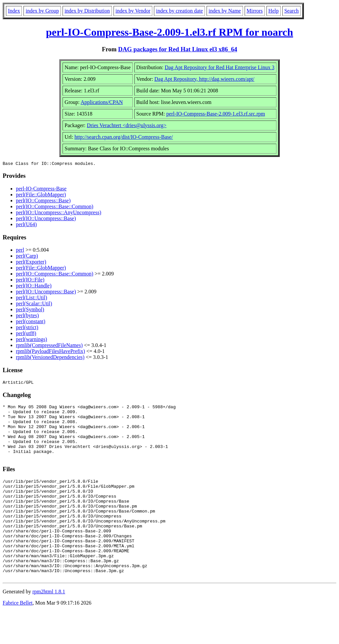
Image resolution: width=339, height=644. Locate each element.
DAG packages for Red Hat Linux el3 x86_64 (178, 49)
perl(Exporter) (31, 263)
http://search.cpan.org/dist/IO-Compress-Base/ (124, 137)
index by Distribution (87, 11)
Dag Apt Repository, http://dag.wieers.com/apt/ (204, 79)
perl (20, 251)
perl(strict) (27, 328)
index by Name (225, 11)
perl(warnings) (31, 340)
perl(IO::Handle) (34, 287)
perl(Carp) (27, 257)
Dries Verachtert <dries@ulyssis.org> (127, 125)
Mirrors (255, 11)
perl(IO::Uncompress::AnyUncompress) (59, 213)
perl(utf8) (26, 334)
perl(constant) (31, 322)
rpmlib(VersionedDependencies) (50, 358)
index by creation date (179, 11)
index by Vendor (133, 11)
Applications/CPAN (102, 102)
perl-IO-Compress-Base (41, 190)
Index (14, 11)
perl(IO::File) (30, 281)
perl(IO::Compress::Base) (43, 201)
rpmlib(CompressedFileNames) (49, 346)
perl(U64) (26, 225)
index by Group (42, 11)
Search (292, 11)
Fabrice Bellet (18, 636)
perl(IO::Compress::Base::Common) (55, 207)
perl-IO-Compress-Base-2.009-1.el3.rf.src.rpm (216, 114)
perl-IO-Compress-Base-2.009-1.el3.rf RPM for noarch (170, 32)
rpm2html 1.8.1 (49, 624)
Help (274, 11)
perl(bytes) (27, 316)
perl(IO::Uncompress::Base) (46, 219)
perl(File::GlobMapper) (41, 196)
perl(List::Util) (31, 298)
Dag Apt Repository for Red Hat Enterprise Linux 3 (219, 67)
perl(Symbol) (30, 310)
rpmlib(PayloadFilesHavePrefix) (50, 352)
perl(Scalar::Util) (34, 304)
